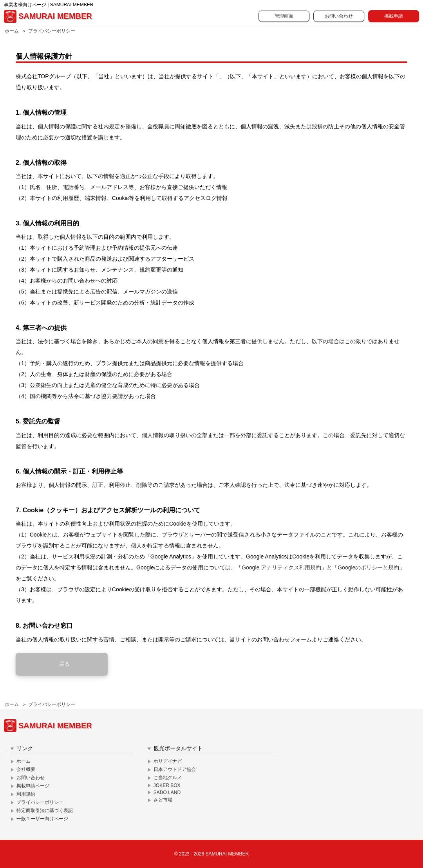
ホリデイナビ (168, 761)
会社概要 (26, 769)
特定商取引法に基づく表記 (45, 810)
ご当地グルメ (168, 778)
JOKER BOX (167, 785)
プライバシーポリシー (52, 31)
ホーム (12, 31)
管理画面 (284, 16)
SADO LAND (167, 792)
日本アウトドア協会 (175, 769)
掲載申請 (394, 16)
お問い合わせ (339, 16)
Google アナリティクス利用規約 (281, 567)
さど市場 (163, 800)
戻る (64, 664)
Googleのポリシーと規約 (368, 567)
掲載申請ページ (33, 786)
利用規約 (26, 794)
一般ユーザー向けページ (42, 819)
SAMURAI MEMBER (48, 16)
